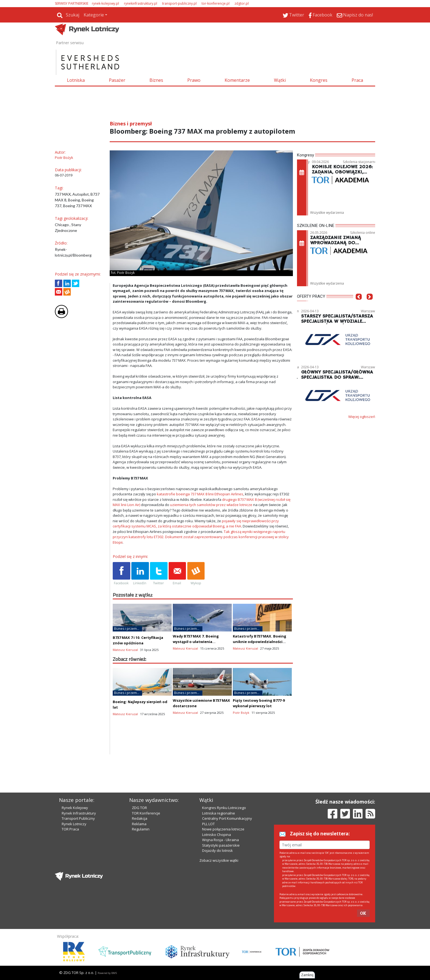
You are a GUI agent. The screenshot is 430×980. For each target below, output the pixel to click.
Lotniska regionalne (219, 813)
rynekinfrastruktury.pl (141, 3)
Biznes (156, 80)
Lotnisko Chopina (217, 835)
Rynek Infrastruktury (79, 813)
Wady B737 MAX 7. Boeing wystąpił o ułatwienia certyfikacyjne (196, 642)
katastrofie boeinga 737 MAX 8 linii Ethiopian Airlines (200, 494)
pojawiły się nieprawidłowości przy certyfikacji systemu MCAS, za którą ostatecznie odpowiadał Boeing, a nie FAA (196, 524)
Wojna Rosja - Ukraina (220, 840)
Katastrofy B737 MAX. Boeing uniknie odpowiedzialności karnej (260, 642)
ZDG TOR (139, 808)
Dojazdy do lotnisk (217, 850)
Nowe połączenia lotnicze (223, 829)
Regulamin (141, 829)
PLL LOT (208, 824)
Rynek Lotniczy (74, 824)
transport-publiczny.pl (179, 3)
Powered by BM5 (107, 973)
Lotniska (76, 80)
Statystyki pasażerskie (221, 845)
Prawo (194, 80)
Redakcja (140, 818)
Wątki (280, 80)
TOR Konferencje (146, 813)
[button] (359, 305)
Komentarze (237, 80)
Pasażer (117, 80)
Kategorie (94, 15)
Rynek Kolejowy (75, 808)
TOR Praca (70, 829)
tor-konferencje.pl (216, 3)
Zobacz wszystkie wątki (219, 860)
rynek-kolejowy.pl (105, 3)
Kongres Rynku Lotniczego (224, 808)
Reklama (139, 824)
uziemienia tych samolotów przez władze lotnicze (211, 505)
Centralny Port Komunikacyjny (227, 818)
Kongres (319, 80)
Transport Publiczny (78, 818)
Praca (357, 80)
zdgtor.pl (242, 3)
